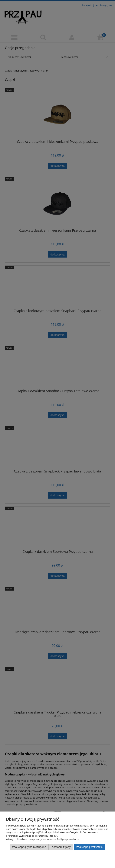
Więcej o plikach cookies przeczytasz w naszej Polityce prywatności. (43, 839)
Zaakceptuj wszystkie (89, 847)
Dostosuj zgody (61, 847)
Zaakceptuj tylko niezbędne (29, 847)
